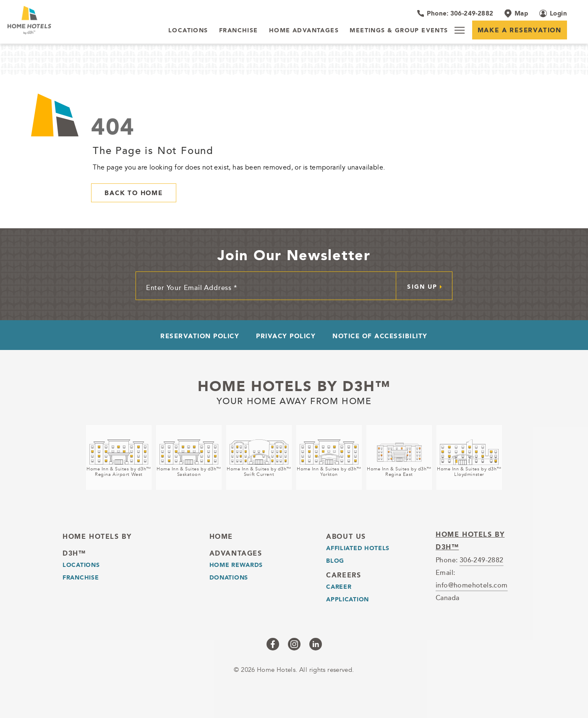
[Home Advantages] (304, 31)
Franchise (81, 577)
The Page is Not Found (153, 150)
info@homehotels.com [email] (472, 585)
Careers (344, 575)
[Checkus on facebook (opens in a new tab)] (273, 644)
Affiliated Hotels (358, 548)
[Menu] (460, 30)
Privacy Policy (286, 336)
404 (113, 127)
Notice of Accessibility (380, 336)
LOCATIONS (81, 565)
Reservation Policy (200, 336)
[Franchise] (239, 31)
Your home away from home (294, 400)
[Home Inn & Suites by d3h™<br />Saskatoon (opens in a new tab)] (189, 457)
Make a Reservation (520, 30)
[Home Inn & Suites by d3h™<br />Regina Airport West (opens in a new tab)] (119, 457)
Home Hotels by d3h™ (294, 386)
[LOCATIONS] (188, 31)
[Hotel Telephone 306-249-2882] (455, 13)
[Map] (516, 13)
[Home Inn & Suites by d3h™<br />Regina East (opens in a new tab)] (399, 457)
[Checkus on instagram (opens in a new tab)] (294, 644)
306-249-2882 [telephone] (482, 560)
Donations (229, 577)
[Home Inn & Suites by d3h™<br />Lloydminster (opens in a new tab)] (469, 457)
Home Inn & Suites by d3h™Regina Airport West (119, 472)
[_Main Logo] (59, 20)
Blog (335, 561)
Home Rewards (236, 565)
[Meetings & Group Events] (399, 31)
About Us (346, 537)
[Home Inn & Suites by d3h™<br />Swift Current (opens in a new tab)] (259, 457)
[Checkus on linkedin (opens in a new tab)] (316, 644)
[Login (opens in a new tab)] (553, 13)
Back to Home (134, 193)
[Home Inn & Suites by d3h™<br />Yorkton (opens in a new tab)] (329, 457)
